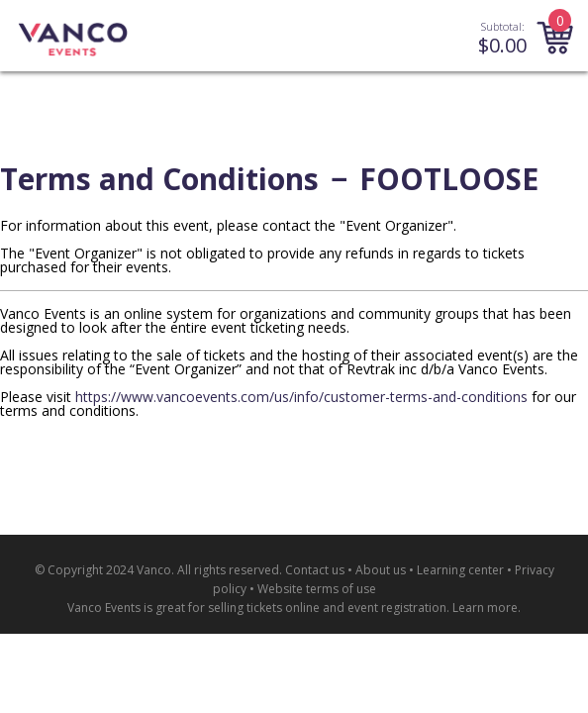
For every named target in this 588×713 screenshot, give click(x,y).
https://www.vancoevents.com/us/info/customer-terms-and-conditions (301, 397)
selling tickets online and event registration (327, 608)
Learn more (485, 608)
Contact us (315, 570)
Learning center (460, 570)
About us (381, 570)
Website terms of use (317, 589)
